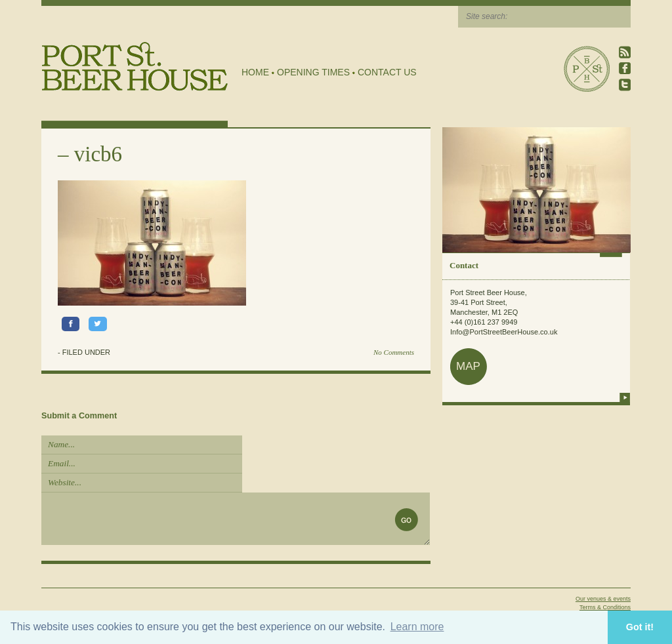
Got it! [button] (640, 627)
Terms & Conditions (605, 607)
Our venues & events (603, 599)
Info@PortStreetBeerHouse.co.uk (504, 332)
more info (625, 397)
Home (255, 72)
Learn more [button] (417, 627)
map (468, 366)
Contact (464, 265)
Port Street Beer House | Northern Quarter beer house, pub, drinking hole (135, 67)
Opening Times (313, 72)
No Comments (394, 352)
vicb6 (98, 154)
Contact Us (387, 72)
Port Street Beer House (587, 69)
